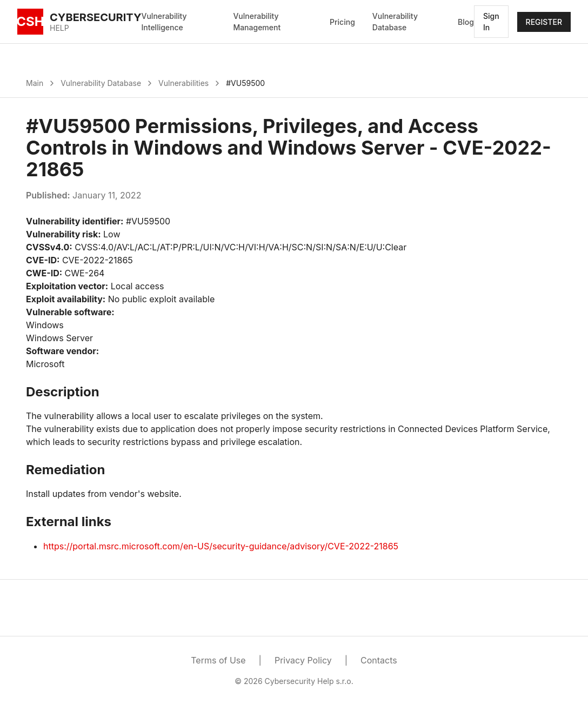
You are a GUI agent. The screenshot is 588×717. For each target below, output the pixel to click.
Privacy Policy (303, 660)
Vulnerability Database (395, 22)
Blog (466, 22)
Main (35, 83)
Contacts (379, 660)
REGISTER (544, 22)
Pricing (342, 22)
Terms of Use (218, 660)
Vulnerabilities (183, 83)
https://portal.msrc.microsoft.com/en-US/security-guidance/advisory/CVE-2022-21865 (221, 546)
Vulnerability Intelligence (164, 22)
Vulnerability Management (257, 22)
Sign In (491, 22)
